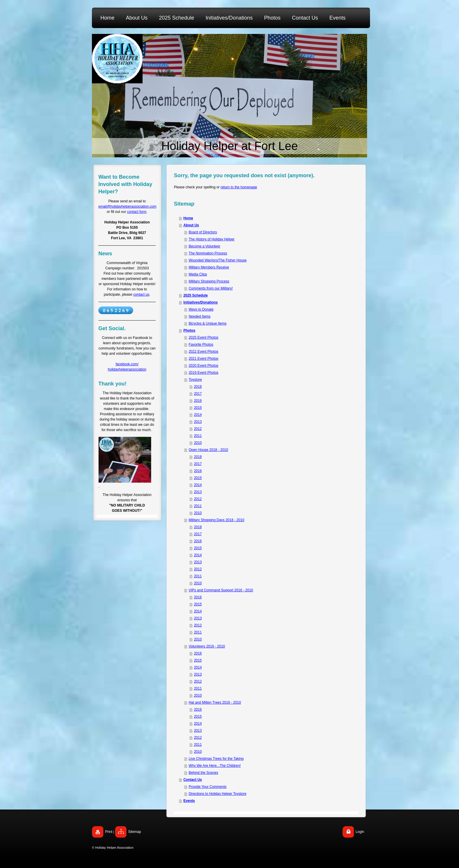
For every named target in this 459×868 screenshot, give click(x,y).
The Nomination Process (208, 253)
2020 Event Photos (203, 366)
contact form (137, 212)
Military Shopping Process (209, 281)
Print (109, 832)
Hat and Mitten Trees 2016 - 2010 (215, 702)
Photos (189, 330)
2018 (198, 387)
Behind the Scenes (203, 773)
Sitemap (135, 832)
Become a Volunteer (204, 246)
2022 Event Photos (203, 352)
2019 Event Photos (203, 373)
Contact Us (192, 780)
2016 (198, 401)
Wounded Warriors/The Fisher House (217, 260)
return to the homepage (239, 187)
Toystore (195, 380)
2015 (198, 408)
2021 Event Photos (203, 359)
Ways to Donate (201, 309)
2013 (198, 422)
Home (188, 218)
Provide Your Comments (207, 787)
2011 (198, 436)
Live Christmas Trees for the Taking (216, 759)
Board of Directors (203, 232)
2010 (198, 443)
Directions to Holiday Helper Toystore (217, 794)
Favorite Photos (201, 345)
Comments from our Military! (211, 288)
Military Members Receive (209, 267)
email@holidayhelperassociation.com (127, 206)
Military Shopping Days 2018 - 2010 (216, 520)
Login (360, 832)
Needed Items (199, 316)
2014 (198, 415)
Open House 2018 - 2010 (208, 450)
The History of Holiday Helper (211, 239)
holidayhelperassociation (127, 369)
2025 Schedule (195, 295)
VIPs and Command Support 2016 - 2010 (221, 590)
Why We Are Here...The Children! (215, 766)
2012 (198, 429)
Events (189, 801)
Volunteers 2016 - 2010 (207, 646)
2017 (198, 394)
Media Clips (198, 274)
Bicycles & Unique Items (207, 323)
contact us (141, 294)
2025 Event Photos (203, 337)
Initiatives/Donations (200, 302)
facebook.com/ (127, 364)
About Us (191, 225)
